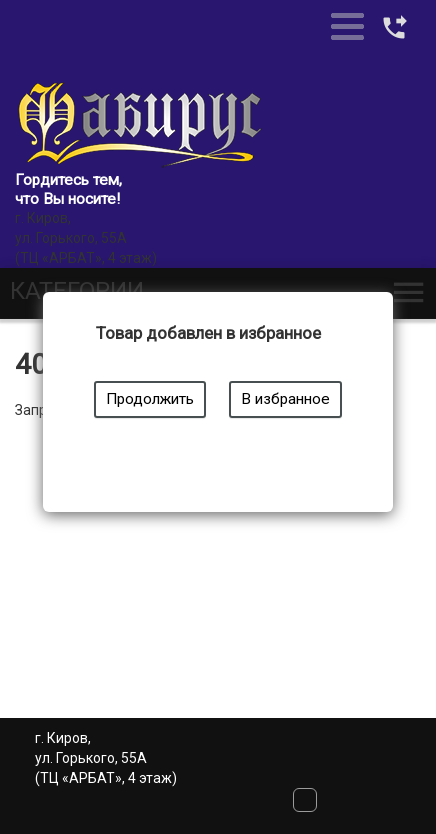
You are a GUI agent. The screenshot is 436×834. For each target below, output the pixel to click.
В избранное (285, 399)
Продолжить (150, 399)
